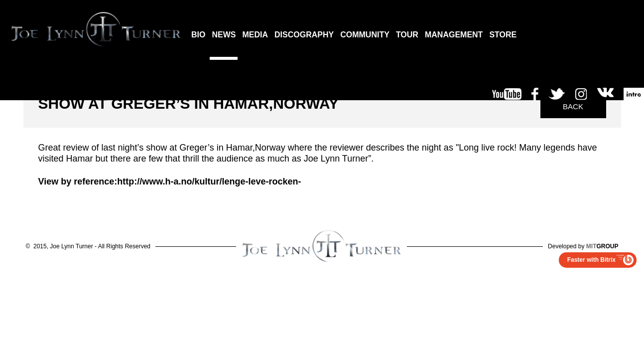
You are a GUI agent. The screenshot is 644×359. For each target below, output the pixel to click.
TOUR (407, 35)
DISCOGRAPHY (304, 35)
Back (573, 106)
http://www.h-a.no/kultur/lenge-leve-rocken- (209, 181)
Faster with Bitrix (591, 260)
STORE (503, 35)
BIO (198, 35)
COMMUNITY (365, 35)
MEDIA (255, 35)
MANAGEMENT (454, 35)
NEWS (224, 35)
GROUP (602, 246)
